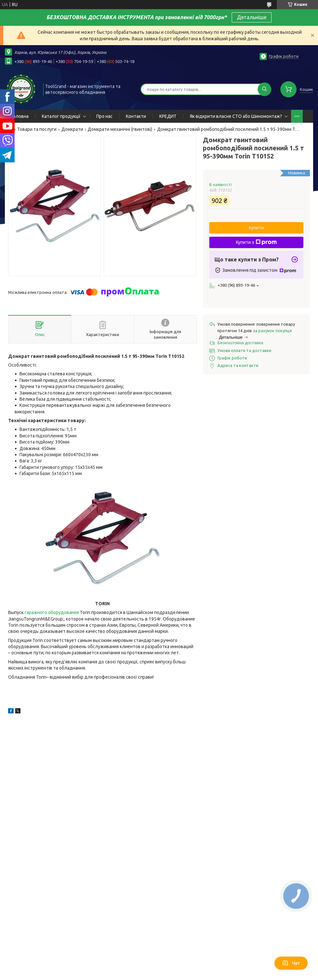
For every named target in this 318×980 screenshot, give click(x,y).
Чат (291, 963)
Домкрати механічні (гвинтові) (120, 129)
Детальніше (252, 17)
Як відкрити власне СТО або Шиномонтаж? (236, 116)
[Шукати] (264, 89)
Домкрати (72, 129)
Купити (256, 228)
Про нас (104, 116)
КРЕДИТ (168, 116)
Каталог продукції (61, 116)
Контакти (136, 116)
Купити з (256, 242)
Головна (20, 116)
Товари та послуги (37, 129)
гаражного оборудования (52, 612)
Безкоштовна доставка (240, 343)
